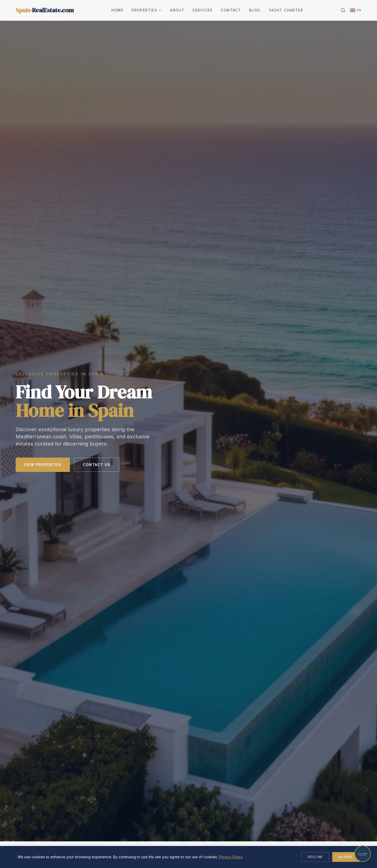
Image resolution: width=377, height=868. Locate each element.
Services (202, 10)
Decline (315, 857)
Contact (231, 10)
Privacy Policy (231, 857)
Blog (255, 10)
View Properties (43, 465)
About (177, 10)
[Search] (343, 10)
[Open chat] (363, 854)
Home (117, 10)
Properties (147, 10)
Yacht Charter (286, 10)
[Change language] (356, 10)
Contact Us (97, 465)
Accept (346, 857)
